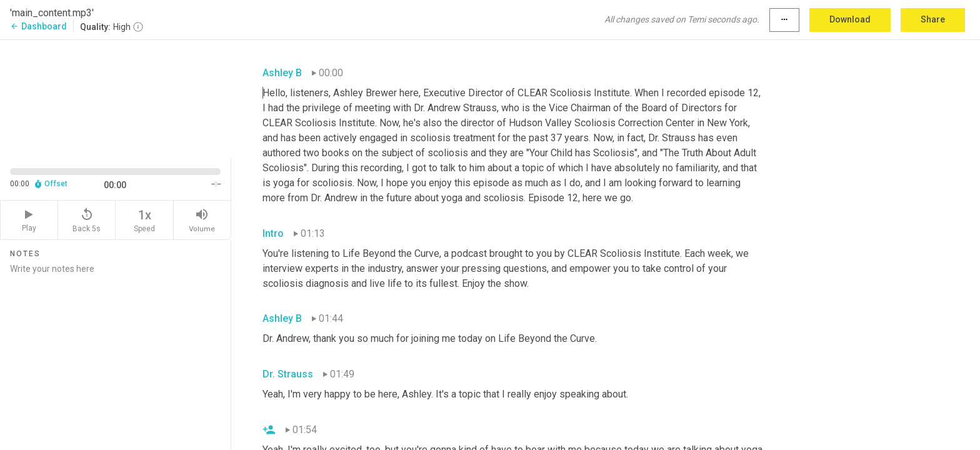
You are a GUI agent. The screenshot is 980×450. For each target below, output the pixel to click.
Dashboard (38, 26)
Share (933, 19)
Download (850, 19)
